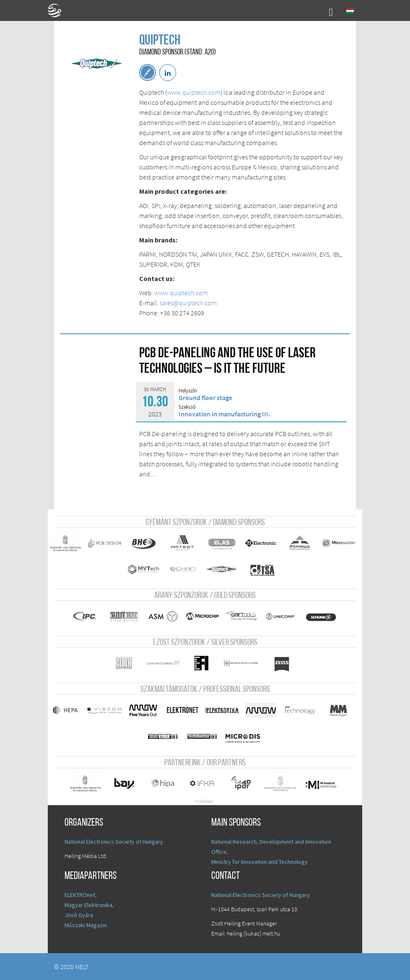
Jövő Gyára (79, 915)
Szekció (187, 407)
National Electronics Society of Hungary (114, 842)
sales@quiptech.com (188, 303)
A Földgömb (58, 10)
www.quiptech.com (194, 92)
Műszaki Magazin (86, 925)
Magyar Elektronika (88, 905)
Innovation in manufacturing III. (224, 414)
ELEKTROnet (80, 895)
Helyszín (188, 391)
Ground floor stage (205, 398)
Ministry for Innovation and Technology (259, 862)
